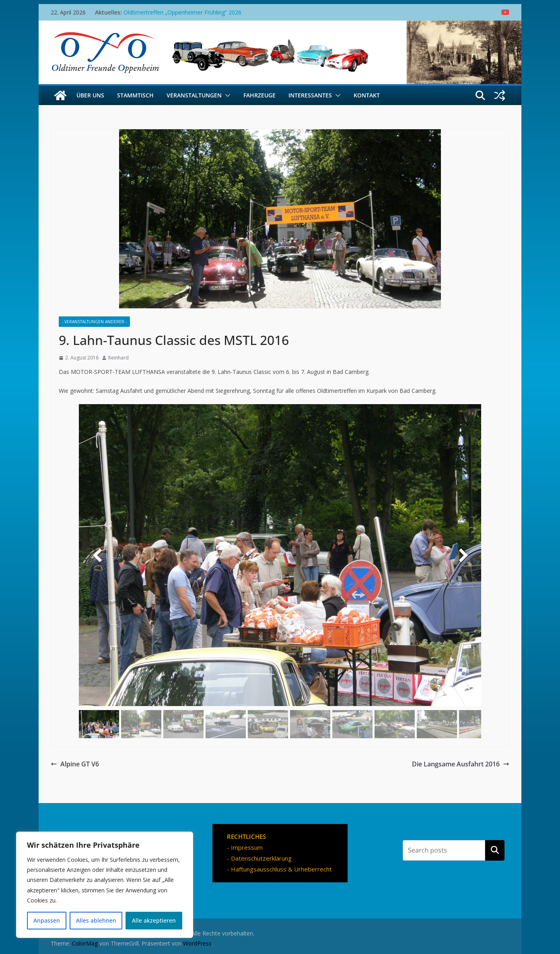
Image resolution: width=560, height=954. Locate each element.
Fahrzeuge (259, 95)
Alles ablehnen (96, 920)
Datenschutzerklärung (261, 858)
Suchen (495, 850)
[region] (105, 885)
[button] (226, 95)
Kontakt (367, 95)
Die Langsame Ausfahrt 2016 (461, 764)
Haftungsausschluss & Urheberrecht (281, 869)
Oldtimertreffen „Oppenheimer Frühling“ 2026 (182, 12)
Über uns (90, 95)
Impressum (247, 847)
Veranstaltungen (194, 95)
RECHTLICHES (246, 836)
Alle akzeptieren (154, 920)
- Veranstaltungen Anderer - (94, 322)
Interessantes (310, 95)
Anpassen (47, 920)
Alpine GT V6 (75, 764)
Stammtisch (135, 95)
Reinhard (118, 358)
